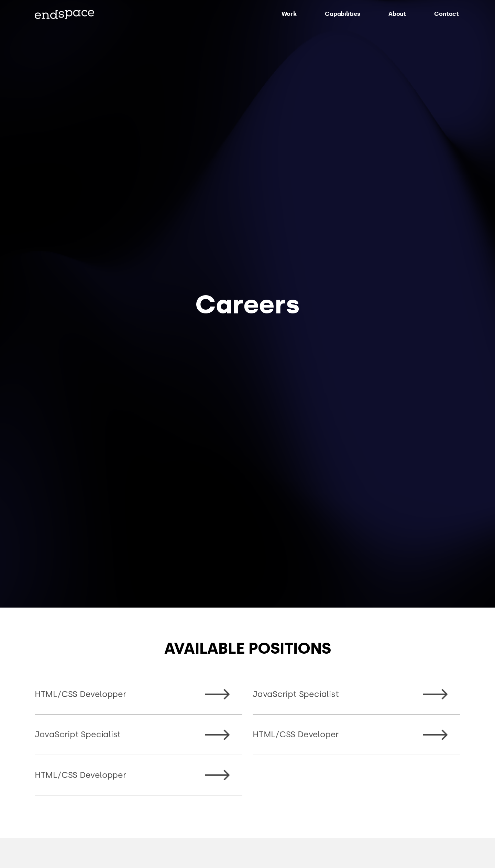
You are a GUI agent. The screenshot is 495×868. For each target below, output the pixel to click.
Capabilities (342, 14)
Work (289, 14)
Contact (447, 14)
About (397, 14)
